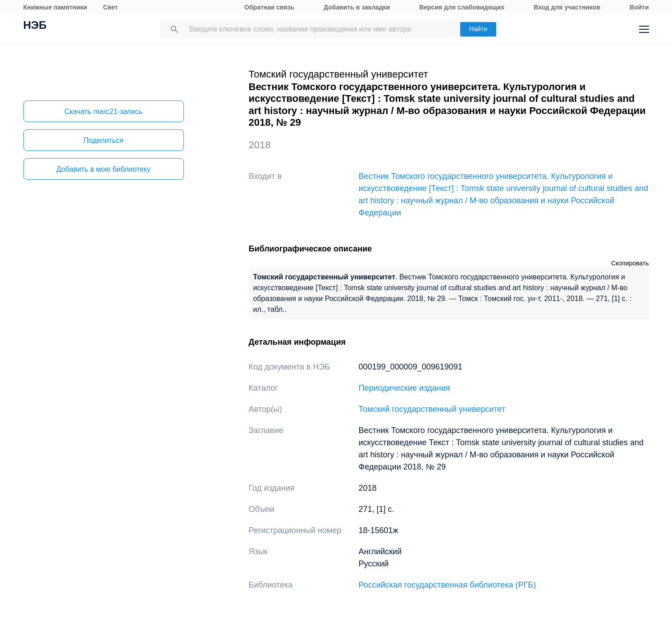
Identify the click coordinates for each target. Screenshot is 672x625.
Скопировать (630, 263)
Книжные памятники (55, 7)
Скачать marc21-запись (103, 112)
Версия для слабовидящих (462, 7)
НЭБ (35, 26)
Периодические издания (405, 388)
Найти (478, 29)
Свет (110, 7)
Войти (639, 7)
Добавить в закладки (357, 7)
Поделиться (103, 140)
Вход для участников (567, 7)
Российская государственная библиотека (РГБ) (448, 585)
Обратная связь (269, 7)
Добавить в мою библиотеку (103, 169)
